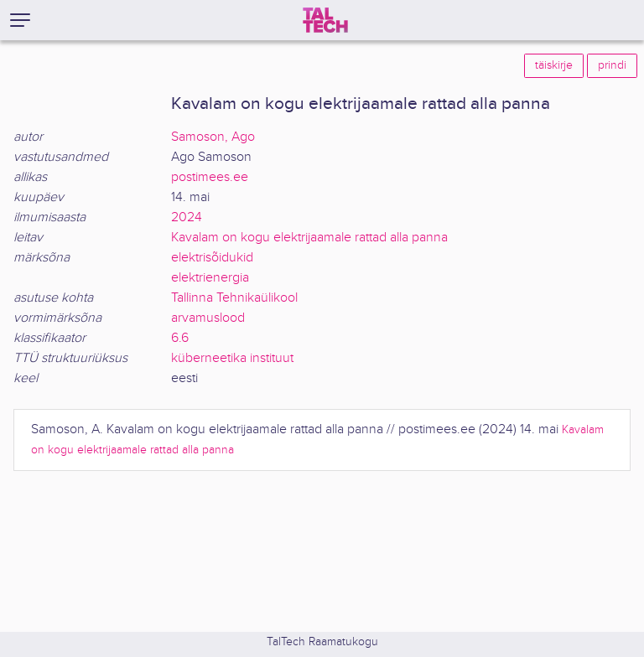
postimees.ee (210, 177)
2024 (187, 217)
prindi (612, 65)
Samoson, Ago (213, 137)
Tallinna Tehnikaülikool (234, 298)
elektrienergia (210, 278)
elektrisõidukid (212, 258)
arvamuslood (208, 318)
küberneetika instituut (232, 358)
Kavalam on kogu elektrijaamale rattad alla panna (309, 238)
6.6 (180, 338)
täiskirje (554, 65)
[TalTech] (325, 20)
